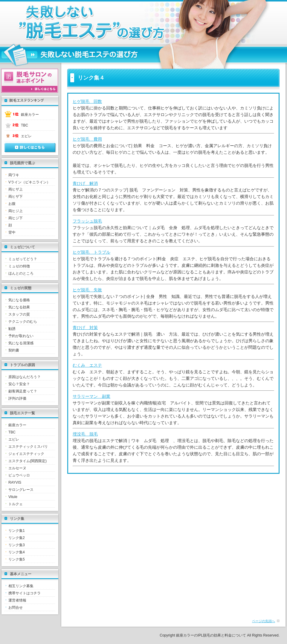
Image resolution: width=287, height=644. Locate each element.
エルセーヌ (17, 468)
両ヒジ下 (16, 218)
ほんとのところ (21, 273)
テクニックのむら (23, 322)
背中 (12, 232)
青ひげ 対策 (85, 328)
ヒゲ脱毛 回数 (87, 101)
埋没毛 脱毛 (85, 434)
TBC (25, 125)
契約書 (14, 350)
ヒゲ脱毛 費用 (87, 139)
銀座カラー (30, 115)
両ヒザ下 (16, 197)
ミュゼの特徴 (19, 266)
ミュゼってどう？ (23, 259)
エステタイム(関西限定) (28, 461)
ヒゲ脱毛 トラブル (91, 252)
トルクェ (16, 504)
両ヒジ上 (16, 211)
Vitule (13, 497)
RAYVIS (15, 482)
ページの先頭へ (264, 621)
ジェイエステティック (26, 454)
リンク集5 (17, 559)
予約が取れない (21, 336)
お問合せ (16, 608)
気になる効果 (19, 307)
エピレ (26, 136)
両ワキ (14, 175)
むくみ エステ (87, 365)
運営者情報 (17, 600)
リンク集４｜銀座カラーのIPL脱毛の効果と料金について (79, 23)
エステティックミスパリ (28, 447)
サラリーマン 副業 (91, 396)
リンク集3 (17, 545)
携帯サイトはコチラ (25, 593)
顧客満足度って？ (23, 391)
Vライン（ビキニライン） (29, 182)
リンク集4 (17, 552)
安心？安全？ (19, 384)
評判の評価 (17, 398)
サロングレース (21, 490)
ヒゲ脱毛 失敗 (87, 290)
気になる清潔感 (21, 343)
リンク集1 (17, 531)
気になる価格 (19, 300)
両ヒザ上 (16, 189)
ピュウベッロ (19, 475)
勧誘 (12, 329)
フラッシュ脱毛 (87, 221)
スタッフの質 (19, 314)
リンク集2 (17, 538)
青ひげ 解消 (85, 183)
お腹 (12, 204)
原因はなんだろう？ (25, 377)
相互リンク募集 (21, 586)
